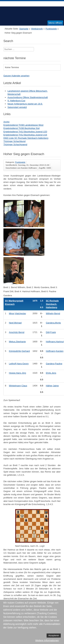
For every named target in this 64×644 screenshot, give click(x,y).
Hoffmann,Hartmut (55, 342)
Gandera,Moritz (53, 323)
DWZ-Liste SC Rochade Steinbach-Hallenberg (26, 138)
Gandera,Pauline (54, 364)
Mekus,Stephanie (17, 342)
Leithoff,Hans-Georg (19, 364)
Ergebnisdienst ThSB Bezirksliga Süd (22, 128)
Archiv (6, 122)
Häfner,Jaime (52, 386)
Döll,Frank (51, 332)
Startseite (24, 29)
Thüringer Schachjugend (15, 144)
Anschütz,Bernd (17, 332)
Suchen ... (3, 47)
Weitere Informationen (47, 640)
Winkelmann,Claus (18, 386)
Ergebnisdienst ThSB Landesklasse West (23, 125)
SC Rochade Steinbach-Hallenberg (52, 304)
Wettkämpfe (37, 29)
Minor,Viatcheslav (17, 313)
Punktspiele (51, 29)
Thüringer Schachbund (14, 141)
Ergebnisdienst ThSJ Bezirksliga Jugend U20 (25, 132)
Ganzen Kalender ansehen (16, 76)
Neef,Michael (15, 323)
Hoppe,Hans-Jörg (17, 373)
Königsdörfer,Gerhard (19, 351)
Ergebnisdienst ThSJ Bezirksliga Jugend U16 (25, 135)
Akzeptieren (54, 636)
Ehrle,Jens (51, 373)
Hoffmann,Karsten (55, 351)
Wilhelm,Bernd (53, 313)
